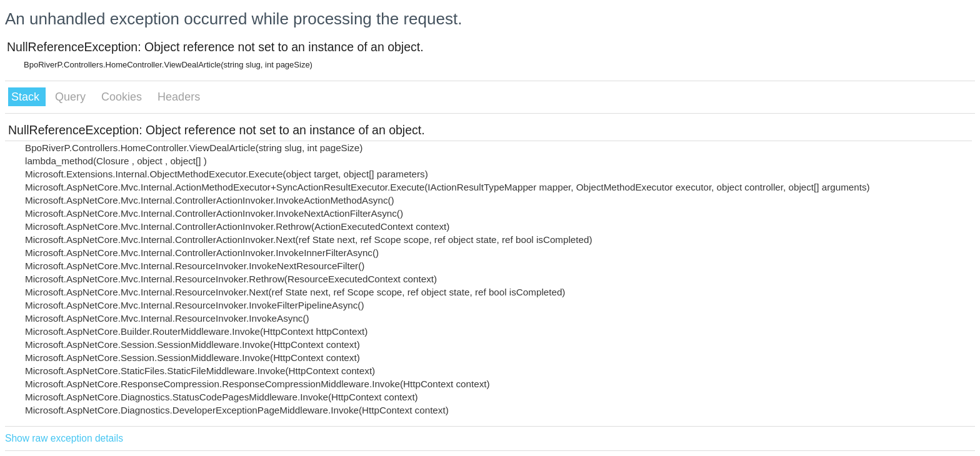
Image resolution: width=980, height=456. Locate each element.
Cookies (123, 97)
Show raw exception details (64, 438)
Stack (27, 97)
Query (72, 97)
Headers (179, 97)
